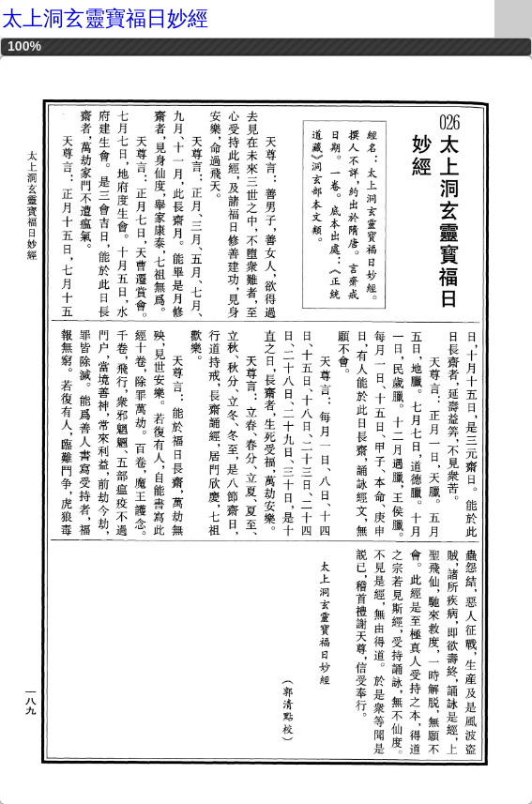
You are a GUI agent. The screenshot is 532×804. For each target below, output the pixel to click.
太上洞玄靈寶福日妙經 (105, 18)
